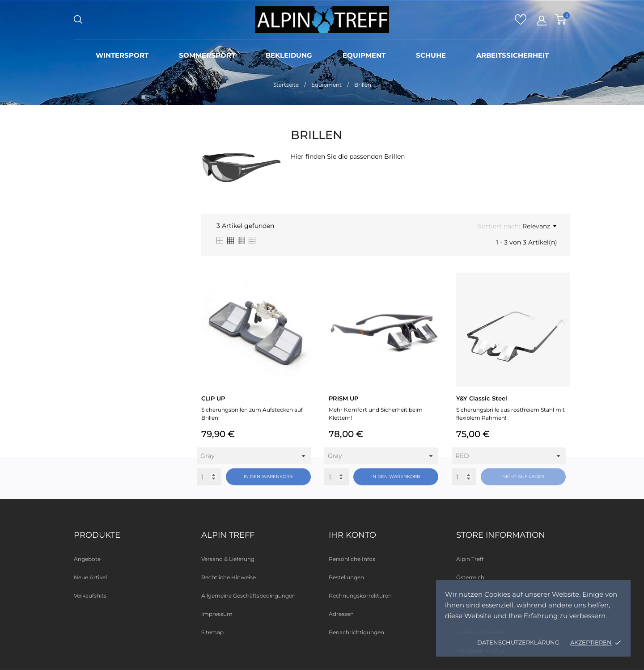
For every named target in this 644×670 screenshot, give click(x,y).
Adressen (341, 614)
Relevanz (539, 226)
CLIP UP (213, 398)
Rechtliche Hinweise (229, 577)
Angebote (87, 559)
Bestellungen (346, 577)
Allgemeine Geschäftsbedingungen (248, 596)
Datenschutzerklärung (518, 642)
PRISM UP (343, 398)
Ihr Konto (352, 535)
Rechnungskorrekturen (360, 596)
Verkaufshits (90, 596)
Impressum (217, 614)
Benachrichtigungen (356, 632)
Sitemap (212, 632)
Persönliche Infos (352, 559)
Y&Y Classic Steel (482, 398)
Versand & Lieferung (228, 559)
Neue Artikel (90, 577)
